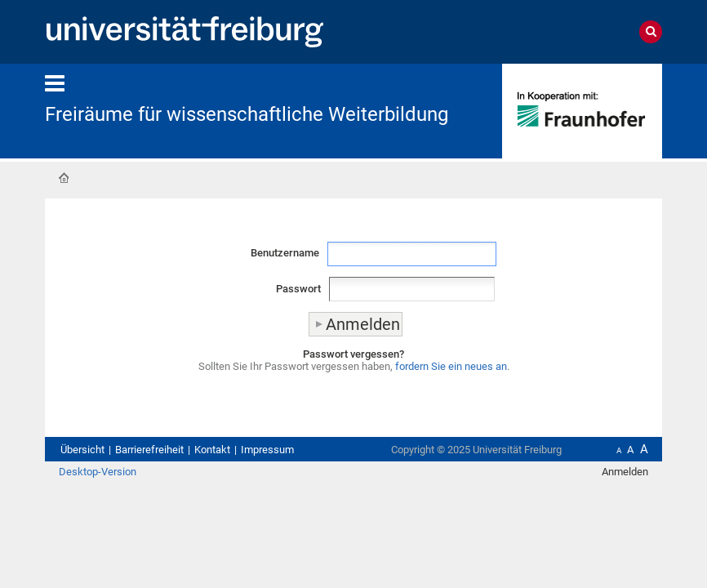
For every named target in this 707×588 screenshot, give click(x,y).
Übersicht (82, 450)
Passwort (298, 289)
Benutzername (285, 253)
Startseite (64, 178)
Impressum (267, 450)
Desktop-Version (98, 472)
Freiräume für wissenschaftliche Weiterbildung (247, 114)
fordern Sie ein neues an (451, 366)
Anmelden (625, 472)
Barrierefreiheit (149, 450)
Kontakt (212, 450)
